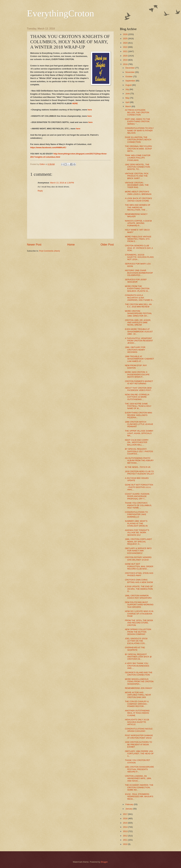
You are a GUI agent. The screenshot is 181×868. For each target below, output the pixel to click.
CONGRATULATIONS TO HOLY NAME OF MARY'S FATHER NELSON (139, 131)
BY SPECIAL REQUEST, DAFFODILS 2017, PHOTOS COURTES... (139, 451)
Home (71, 245)
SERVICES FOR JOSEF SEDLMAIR (136, 281)
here (90, 110)
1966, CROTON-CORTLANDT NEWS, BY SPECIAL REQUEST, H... (138, 542)
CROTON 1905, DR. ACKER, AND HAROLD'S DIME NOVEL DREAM (138, 323)
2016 (126, 818)
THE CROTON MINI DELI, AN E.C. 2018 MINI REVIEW (138, 306)
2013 (126, 831)
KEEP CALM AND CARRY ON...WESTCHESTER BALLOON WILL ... (137, 442)
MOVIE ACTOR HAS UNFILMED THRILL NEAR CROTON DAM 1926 (138, 695)
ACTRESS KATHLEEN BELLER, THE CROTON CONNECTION (137, 112)
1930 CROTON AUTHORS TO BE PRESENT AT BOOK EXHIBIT (138, 744)
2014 (126, 827)
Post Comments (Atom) (50, 251)
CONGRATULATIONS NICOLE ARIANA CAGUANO (139, 730)
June (128, 94)
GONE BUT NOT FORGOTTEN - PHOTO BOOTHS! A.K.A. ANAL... (139, 487)
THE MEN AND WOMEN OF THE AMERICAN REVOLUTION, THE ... (138, 207)
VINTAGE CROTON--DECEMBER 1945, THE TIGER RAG (137, 185)
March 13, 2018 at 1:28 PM (62, 183)
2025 (126, 39)
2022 (126, 47)
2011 (126, 840)
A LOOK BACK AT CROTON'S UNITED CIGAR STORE (138, 199)
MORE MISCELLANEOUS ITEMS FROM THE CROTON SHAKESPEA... (139, 682)
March (128, 106)
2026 (126, 34)
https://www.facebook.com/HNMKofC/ (48, 147)
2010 (126, 844)
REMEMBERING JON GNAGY (139, 688)
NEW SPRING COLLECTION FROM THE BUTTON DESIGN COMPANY (138, 632)
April (128, 102)
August (129, 85)
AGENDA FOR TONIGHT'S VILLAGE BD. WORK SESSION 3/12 (137, 533)
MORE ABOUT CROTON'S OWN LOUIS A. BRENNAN (138, 193)
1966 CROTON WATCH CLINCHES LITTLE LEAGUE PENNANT (139, 424)
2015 (126, 823)
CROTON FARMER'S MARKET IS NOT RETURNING (139, 382)
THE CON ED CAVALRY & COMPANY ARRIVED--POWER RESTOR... (137, 704)
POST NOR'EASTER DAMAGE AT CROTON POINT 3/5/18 (139, 737)
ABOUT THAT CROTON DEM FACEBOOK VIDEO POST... (139, 389)
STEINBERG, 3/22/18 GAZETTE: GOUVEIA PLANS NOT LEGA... (139, 257)
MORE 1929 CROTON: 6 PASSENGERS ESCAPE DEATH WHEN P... (137, 374)
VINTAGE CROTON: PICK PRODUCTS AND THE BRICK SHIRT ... (137, 176)
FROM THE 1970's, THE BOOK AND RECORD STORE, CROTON (139, 623)
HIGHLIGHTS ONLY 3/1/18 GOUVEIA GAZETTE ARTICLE (137, 722)
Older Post (107, 245)
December (130, 68)
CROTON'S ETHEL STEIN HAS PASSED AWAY (139, 574)
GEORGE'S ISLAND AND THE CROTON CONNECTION (139, 674)
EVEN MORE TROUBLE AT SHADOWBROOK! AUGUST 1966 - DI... (139, 332)
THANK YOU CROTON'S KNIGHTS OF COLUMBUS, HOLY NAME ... (138, 505)
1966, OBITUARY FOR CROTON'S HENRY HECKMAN (135, 350)
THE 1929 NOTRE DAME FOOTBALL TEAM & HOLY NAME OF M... (138, 406)
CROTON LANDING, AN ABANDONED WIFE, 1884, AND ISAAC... (138, 778)
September (131, 81)
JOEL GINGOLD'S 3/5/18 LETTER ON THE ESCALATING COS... (136, 641)
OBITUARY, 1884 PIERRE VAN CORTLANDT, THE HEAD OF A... (139, 754)
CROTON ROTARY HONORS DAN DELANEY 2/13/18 (138, 558)
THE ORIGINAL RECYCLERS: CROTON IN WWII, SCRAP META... (139, 149)
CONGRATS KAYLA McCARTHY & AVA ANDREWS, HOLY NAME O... (139, 298)
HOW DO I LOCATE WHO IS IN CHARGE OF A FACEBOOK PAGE (139, 614)
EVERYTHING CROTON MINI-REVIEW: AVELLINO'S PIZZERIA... (139, 415)
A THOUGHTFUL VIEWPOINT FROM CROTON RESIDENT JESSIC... (139, 341)
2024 (126, 43)
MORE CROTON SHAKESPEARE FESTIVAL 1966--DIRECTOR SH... (138, 313)
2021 (126, 51)
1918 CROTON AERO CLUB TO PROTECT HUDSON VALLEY (139, 473)
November (130, 72)
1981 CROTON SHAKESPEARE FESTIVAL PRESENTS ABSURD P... (139, 769)
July (127, 89)
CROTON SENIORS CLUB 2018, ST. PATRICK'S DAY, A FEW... (139, 248)
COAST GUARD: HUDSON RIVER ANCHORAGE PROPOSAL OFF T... (137, 496)
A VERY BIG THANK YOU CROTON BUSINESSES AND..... (137, 666)
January (129, 809)
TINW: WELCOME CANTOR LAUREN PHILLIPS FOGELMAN (138, 158)
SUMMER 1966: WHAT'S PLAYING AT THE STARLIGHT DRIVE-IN (136, 523)
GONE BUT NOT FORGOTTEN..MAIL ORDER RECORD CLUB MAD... (139, 566)
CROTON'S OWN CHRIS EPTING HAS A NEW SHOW (139, 581)
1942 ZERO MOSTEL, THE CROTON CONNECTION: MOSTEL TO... (138, 167)
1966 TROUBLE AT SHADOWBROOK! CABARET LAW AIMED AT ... (139, 359)
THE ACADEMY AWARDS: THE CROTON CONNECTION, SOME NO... (139, 787)
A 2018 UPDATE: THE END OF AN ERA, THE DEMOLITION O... (139, 589)
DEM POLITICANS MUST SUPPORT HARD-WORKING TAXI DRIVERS (139, 605)
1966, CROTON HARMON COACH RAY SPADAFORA (138, 597)
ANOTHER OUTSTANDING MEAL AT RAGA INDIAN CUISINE (137, 713)
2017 (126, 814)
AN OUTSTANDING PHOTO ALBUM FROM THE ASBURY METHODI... (139, 461)
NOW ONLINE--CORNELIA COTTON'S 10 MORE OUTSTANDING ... (137, 397)
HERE (75, 103)
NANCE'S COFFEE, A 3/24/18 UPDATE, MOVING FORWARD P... (138, 223)
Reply (40, 191)
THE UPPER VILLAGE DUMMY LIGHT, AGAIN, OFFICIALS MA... (139, 433)
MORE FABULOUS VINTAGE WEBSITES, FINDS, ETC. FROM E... (138, 239)
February (130, 804)
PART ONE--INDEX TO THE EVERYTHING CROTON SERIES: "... (137, 122)
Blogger (104, 862)
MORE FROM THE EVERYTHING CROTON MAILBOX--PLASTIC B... (137, 289)
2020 (126, 56)
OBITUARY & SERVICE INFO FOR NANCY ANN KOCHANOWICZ (138, 551)
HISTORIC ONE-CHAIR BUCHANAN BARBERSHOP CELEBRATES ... (139, 273)
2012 (126, 836)
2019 (126, 60)
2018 (126, 64)
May (128, 98)
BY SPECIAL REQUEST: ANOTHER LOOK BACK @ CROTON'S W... (138, 657)
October (129, 76)
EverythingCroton (61, 13)
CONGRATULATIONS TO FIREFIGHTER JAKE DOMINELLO (136, 514)
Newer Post (34, 245)
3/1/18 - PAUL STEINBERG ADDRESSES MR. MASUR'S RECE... (139, 797)
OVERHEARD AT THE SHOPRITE (135, 649)
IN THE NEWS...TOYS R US (138, 467)
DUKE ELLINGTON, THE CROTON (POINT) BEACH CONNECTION (138, 140)
